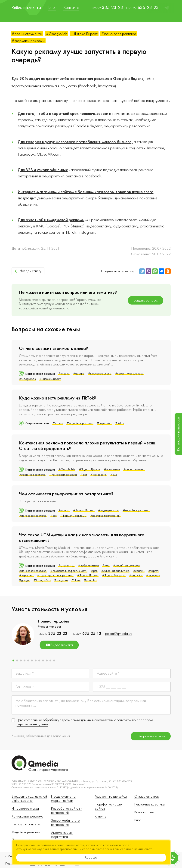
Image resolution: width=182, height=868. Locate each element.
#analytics (136, 576)
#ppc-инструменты (27, 34)
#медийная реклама (80, 423)
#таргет (58, 423)
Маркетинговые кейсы (111, 797)
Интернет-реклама (25, 809)
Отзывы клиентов (147, 797)
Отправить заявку (151, 736)
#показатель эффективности (69, 571)
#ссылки (139, 571)
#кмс (114, 475)
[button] (13, 660)
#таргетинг (104, 423)
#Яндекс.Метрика (114, 576)
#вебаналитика (88, 566)
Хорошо (91, 857)
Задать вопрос (146, 300)
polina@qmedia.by (119, 634)
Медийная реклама (26, 832)
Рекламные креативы (150, 804)
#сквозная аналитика (115, 571)
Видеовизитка (59, 645)
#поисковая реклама (119, 34)
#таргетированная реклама (55, 576)
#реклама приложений (105, 516)
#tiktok (120, 423)
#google (79, 374)
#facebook (153, 576)
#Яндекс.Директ (84, 34)
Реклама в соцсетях (26, 824)
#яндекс (64, 374)
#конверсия (99, 475)
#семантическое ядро (129, 374)
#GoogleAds (57, 34)
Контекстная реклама (27, 816)
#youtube (90, 580)
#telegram (61, 580)
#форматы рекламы (28, 41)
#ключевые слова (100, 374)
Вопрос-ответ (144, 812)
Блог (138, 820)
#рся (84, 475)
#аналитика (112, 469)
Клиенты (101, 816)
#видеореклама (134, 469)
